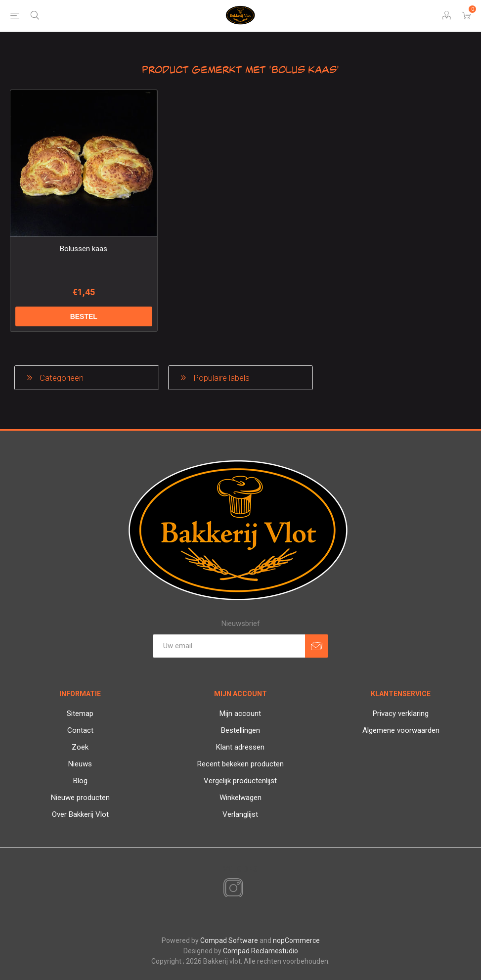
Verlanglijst (240, 814)
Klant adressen (240, 747)
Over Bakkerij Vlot (80, 814)
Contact (80, 730)
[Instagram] (231, 889)
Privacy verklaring (401, 713)
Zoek (80, 747)
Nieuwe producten (80, 798)
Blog (80, 781)
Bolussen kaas (84, 249)
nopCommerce (296, 940)
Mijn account (240, 713)
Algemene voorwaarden (401, 730)
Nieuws (80, 764)
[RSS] (250, 889)
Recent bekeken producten (240, 764)
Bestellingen (240, 730)
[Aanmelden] (229, 646)
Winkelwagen (240, 798)
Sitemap (80, 713)
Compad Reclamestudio (261, 951)
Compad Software (229, 940)
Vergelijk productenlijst (240, 781)
